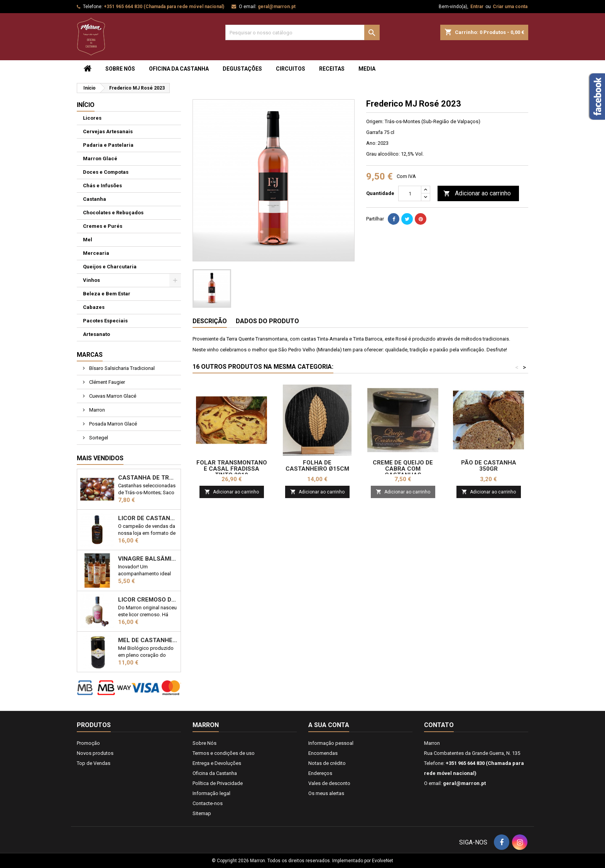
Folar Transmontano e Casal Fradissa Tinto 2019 (232, 469)
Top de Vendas (94, 763)
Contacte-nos (208, 803)
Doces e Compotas (106, 172)
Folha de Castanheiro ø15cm (317, 466)
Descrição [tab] (210, 321)
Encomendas (323, 753)
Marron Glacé (100, 159)
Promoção (88, 743)
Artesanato (96, 334)
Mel (88, 240)
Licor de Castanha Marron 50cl (148, 518)
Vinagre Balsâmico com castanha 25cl (148, 559)
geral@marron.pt (277, 7)
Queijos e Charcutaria (110, 267)
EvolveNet (383, 861)
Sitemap (202, 813)
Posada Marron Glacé (112, 424)
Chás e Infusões (102, 186)
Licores (92, 118)
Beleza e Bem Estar (107, 294)
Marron (96, 410)
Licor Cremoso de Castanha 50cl (148, 600)
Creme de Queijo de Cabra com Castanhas (403, 469)
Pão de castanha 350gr (489, 466)
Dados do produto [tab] (267, 321)
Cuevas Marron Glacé (112, 396)
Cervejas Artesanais (108, 131)
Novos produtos (95, 753)
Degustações (242, 69)
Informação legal (211, 793)
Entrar (477, 7)
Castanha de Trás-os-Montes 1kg (148, 478)
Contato (439, 725)
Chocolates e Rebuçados (113, 213)
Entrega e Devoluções (217, 763)
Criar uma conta (510, 7)
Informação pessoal (331, 743)
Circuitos (291, 69)
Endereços (320, 773)
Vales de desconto (329, 783)
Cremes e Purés (103, 226)
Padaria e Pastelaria (108, 145)
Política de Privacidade (218, 783)
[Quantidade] (410, 193)
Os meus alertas (326, 793)
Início (86, 105)
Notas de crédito (327, 763)
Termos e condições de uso (224, 753)
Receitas (332, 69)
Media (367, 69)
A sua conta (329, 725)
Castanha (95, 199)
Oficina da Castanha (179, 69)
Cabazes (94, 307)
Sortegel (98, 438)
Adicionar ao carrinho (477, 194)
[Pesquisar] (302, 32)
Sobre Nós (120, 69)
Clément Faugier (106, 382)
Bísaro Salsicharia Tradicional (121, 368)
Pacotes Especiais (105, 321)
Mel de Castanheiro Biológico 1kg (148, 640)
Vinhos (91, 280)
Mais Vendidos (100, 458)
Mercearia (96, 253)
